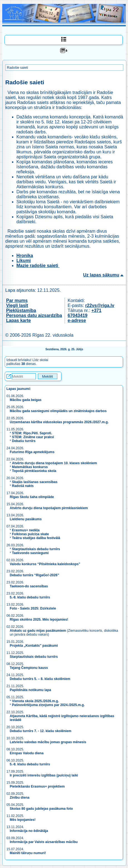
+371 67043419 (84, 313)
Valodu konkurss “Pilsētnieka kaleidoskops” (45, 564)
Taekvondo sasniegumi (31, 553)
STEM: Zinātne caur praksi (33, 437)
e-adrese (77, 320)
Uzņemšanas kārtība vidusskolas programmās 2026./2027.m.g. (59, 422)
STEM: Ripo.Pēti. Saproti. (32, 433)
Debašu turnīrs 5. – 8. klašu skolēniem (40, 679)
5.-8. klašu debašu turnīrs (30, 597)
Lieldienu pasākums (26, 519)
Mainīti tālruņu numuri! (28, 853)
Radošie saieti (17, 68)
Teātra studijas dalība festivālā (36, 538)
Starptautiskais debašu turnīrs (36, 549)
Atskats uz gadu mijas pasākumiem (38, 631)
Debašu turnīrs (24, 441)
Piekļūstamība (21, 310)
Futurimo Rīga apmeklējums (32, 452)
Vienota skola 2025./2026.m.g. (35, 701)
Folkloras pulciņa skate (30, 534)
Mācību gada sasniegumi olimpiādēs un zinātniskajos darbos (58, 411)
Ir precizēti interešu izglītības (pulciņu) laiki (44, 775)
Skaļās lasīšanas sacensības (35, 482)
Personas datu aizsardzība (34, 315)
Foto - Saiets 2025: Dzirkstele (33, 608)
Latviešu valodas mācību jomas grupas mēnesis (48, 742)
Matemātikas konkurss (30, 467)
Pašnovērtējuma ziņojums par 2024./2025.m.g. (48, 705)
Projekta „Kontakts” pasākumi (34, 646)
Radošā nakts (23, 486)
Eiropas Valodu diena (27, 753)
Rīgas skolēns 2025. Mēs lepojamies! (39, 620)
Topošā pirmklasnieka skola (34, 471)
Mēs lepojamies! (23, 820)
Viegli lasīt (17, 305)
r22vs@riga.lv (100, 305)
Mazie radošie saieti (38, 266)
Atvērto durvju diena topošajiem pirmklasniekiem (49, 508)
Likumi (24, 261)
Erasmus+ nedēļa (26, 530)
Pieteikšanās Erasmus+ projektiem (37, 786)
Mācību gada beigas (26, 400)
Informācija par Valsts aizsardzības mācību (44, 842)
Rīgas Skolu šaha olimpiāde (32, 497)
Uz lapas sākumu (101, 275)
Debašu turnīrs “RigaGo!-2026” (34, 575)
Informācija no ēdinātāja (29, 831)
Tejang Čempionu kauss (29, 668)
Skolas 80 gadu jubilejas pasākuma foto (41, 809)
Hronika (25, 256)
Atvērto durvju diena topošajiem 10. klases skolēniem (54, 463)
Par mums (17, 300)
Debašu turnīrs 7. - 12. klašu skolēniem (40, 731)
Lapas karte (19, 320)
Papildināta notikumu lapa (30, 690)
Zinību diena (20, 798)
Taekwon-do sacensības (29, 586)
